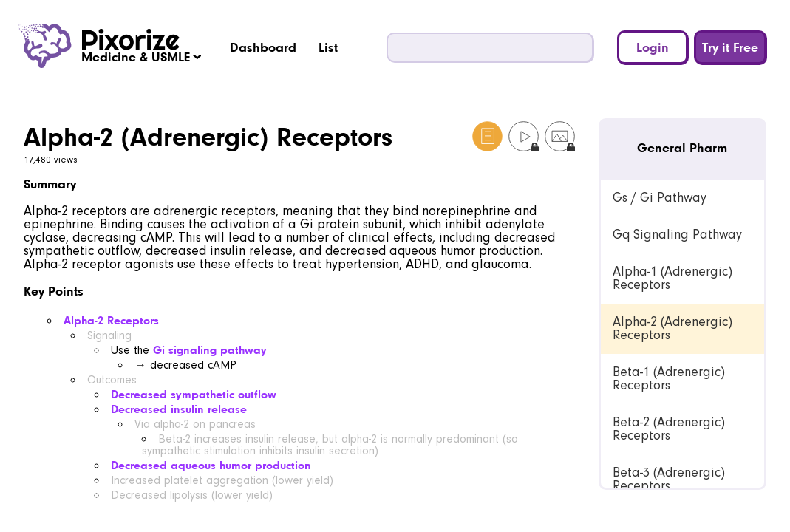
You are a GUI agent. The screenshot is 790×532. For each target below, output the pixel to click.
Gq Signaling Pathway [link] (677, 235)
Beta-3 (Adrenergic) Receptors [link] (669, 479)
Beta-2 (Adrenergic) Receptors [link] (669, 429)
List (328, 47)
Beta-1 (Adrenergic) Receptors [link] (669, 379)
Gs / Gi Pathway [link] (660, 198)
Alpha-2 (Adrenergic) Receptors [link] (672, 328)
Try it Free (730, 47)
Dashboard (263, 47)
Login (653, 47)
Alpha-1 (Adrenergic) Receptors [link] (672, 278)
